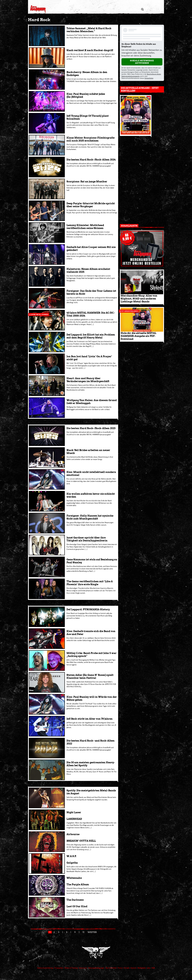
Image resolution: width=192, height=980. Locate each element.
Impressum (83, 968)
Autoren (134, 968)
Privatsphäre (59, 968)
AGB (153, 968)
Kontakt (127, 968)
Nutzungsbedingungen (97, 968)
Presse (120, 968)
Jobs (149, 968)
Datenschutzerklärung (45, 968)
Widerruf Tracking (71, 968)
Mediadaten (142, 968)
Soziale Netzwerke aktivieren (142, 62)
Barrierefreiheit (111, 968)
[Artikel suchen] (142, 9)
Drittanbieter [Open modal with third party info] (149, 78)
